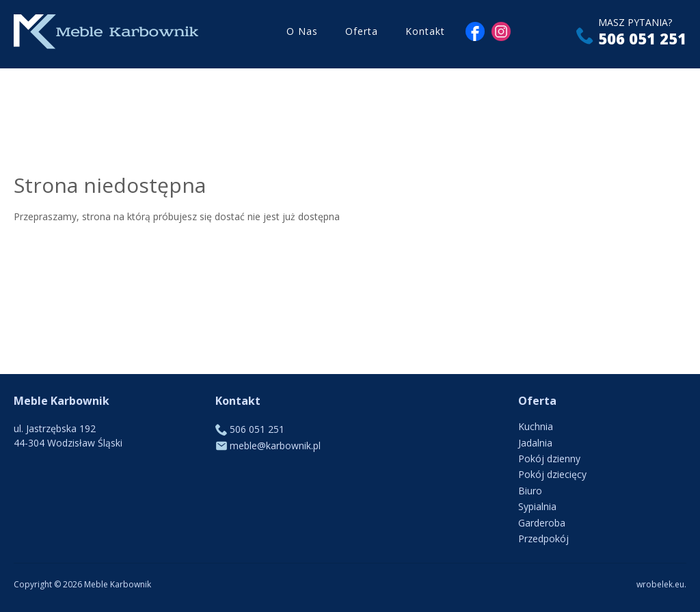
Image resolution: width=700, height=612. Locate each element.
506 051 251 (642, 41)
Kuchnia (536, 426)
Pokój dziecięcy (552, 474)
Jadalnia (535, 443)
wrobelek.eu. (661, 584)
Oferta (362, 34)
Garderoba (542, 523)
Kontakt (425, 34)
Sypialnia (537, 506)
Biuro (530, 491)
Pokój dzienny (549, 458)
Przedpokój (543, 538)
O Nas (302, 34)
